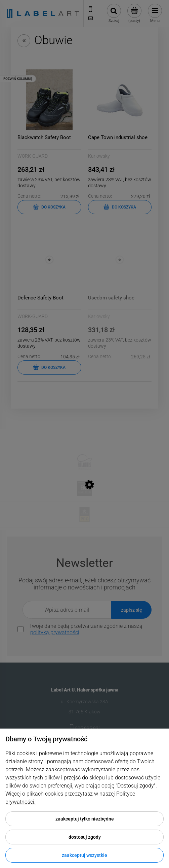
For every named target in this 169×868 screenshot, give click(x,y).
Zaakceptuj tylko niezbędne (85, 819)
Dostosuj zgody (85, 837)
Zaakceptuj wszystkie (84, 855)
